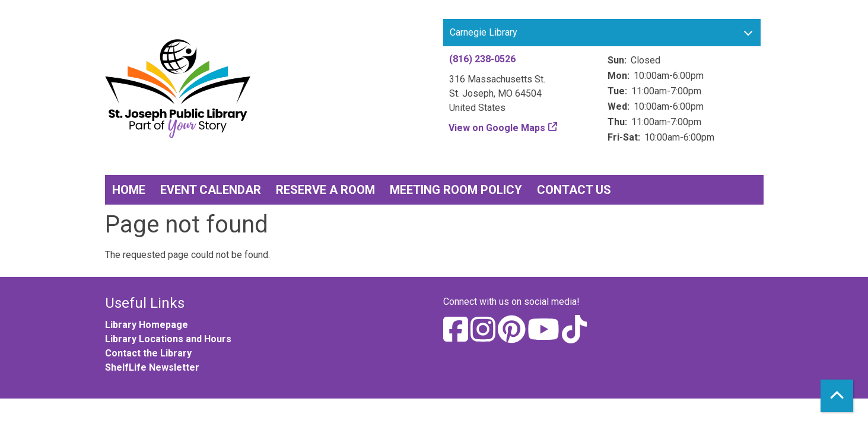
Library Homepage (147, 325)
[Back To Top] (837, 396)
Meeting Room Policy (456, 190)
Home (129, 190)
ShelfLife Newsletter (152, 367)
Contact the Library (148, 353)
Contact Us (574, 190)
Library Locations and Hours (168, 339)
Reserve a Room (325, 190)
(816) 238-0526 (482, 59)
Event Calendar (211, 190)
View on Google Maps (497, 128)
